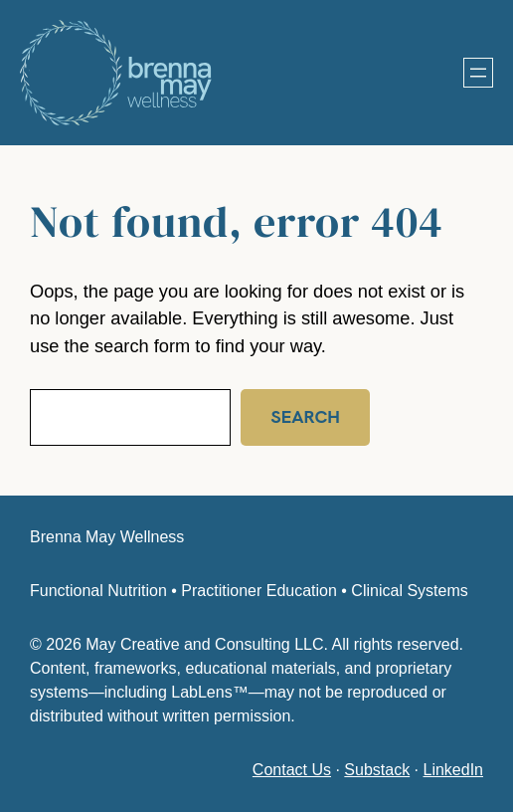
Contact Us (292, 770)
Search (302, 417)
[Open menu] (478, 73)
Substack (377, 770)
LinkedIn (454, 770)
